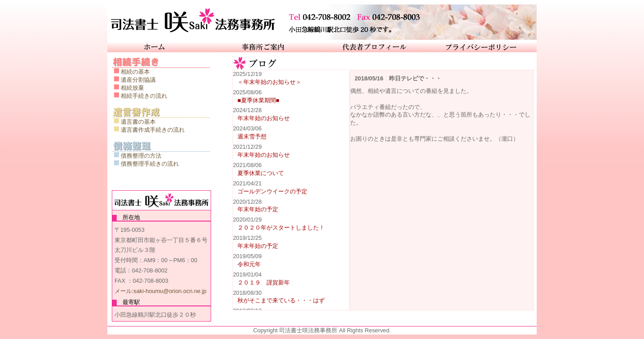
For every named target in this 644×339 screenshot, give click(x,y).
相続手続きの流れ (144, 96)
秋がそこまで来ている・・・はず (281, 300)
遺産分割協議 (138, 80)
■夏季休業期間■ (258, 100)
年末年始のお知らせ (264, 118)
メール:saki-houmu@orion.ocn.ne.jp (161, 291)
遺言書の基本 (138, 122)
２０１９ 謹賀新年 (264, 282)
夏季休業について (261, 173)
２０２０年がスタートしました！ (281, 228)
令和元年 (249, 264)
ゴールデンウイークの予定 (272, 191)
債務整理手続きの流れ (150, 164)
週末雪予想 (252, 136)
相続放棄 (132, 88)
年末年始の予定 (258, 209)
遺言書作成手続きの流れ (153, 130)
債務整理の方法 (141, 156)
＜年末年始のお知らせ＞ (269, 82)
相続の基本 (135, 72)
